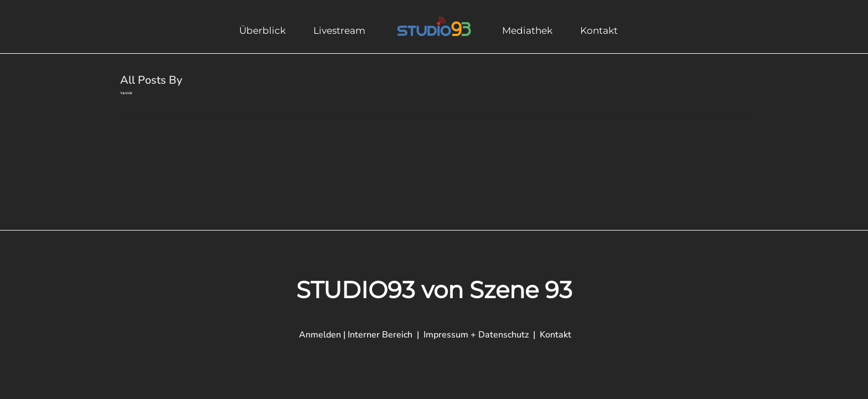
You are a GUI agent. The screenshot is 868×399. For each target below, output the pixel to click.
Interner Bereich (381, 335)
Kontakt (556, 335)
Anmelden (320, 335)
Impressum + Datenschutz (476, 335)
